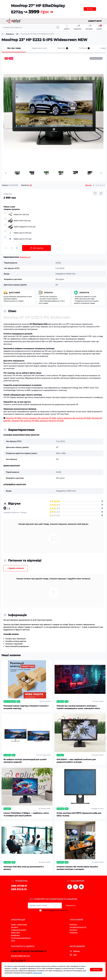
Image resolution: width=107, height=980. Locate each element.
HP (17, 34)
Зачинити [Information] (90, 9)
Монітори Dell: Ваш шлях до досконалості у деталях (24, 868)
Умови (52, 910)
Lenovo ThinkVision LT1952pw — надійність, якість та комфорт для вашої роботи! (26, 814)
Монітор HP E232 (14, 418)
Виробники (15, 935)
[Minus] (6, 248)
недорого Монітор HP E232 (52, 421)
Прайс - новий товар (19, 924)
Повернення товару (19, 930)
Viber (75, 955)
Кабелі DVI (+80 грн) (18, 215)
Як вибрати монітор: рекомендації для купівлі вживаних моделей (25, 761)
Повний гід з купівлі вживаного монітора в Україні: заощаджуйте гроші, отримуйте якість (78, 707)
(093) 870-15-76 (19, 889)
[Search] (58, 27)
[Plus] (17, 248)
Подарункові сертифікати (21, 938)
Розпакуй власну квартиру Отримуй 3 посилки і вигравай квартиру (26, 707)
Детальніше (37, 973)
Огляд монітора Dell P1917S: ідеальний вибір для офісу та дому (79, 814)
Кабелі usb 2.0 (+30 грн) (19, 233)
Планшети (74, 933)
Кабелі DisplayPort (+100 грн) (21, 227)
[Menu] (3, 21)
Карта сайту (16, 933)
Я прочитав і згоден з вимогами (55, 910)
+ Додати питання (16, 568)
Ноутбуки (73, 930)
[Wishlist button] (95, 193)
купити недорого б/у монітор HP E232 (39, 418)
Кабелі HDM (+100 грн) (19, 221)
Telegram (76, 951)
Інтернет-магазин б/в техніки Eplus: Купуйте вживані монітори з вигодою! (77, 868)
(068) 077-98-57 (19, 886)
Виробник (10, 34)
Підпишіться (70, 905)
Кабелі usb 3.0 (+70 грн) (19, 239)
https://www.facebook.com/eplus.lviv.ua (70, 887)
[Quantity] (11, 248)
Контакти (15, 927)
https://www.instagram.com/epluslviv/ (75, 887)
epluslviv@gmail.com (21, 956)
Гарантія (84, 293)
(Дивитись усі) (25, 257)
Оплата (48, 293)
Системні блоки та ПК (78, 927)
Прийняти (96, 970)
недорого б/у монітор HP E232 (25, 421)
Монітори (73, 924)
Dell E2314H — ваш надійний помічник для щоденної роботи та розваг (76, 761)
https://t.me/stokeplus (81, 887)
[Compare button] (101, 193)
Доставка (15, 293)
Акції (13, 941)
